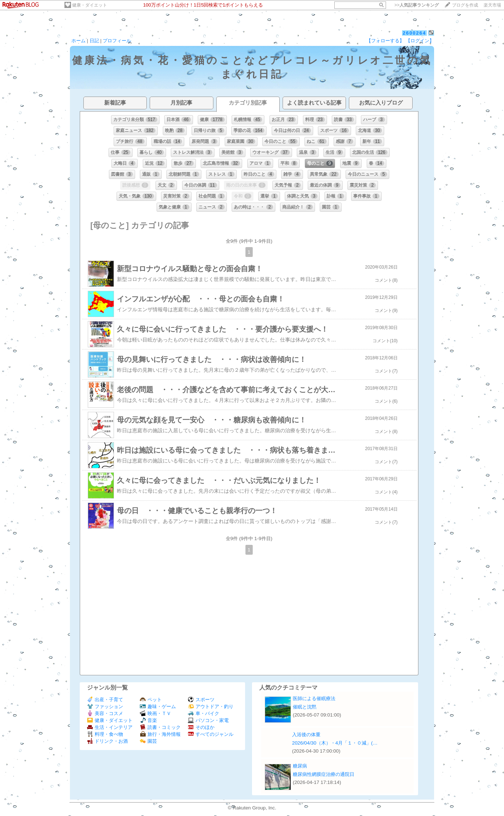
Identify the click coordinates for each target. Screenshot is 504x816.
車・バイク (204, 713)
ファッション (105, 706)
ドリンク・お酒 (107, 741)
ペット (151, 700)
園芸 (148, 741)
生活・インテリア (110, 727)
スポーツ (201, 700)
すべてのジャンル (211, 734)
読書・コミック (160, 727)
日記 (94, 41)
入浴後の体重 (306, 735)
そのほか (201, 727)
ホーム (78, 41)
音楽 (148, 720)
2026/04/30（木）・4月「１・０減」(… (335, 743)
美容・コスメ (105, 713)
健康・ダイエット (90, 5)
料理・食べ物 (105, 734)
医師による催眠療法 (314, 698)
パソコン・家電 (208, 720)
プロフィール (117, 41)
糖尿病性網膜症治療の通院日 (324, 774)
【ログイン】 (420, 41)
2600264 (415, 33)
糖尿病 (300, 766)
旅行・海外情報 (160, 734)
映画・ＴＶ (155, 713)
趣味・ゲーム (158, 706)
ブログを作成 (465, 5)
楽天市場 (492, 5)
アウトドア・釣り (211, 706)
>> (417, 5)
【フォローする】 (385, 41)
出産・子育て (105, 700)
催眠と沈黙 (305, 707)
